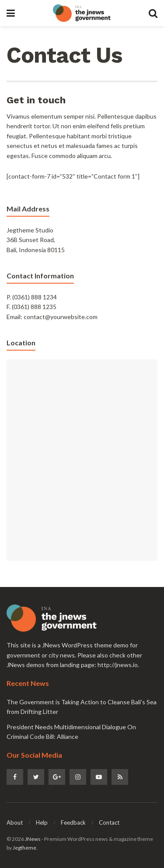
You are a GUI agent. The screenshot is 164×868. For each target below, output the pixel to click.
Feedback (73, 822)
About (15, 822)
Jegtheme (24, 848)
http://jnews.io (118, 665)
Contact (109, 822)
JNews (33, 839)
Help (42, 822)
